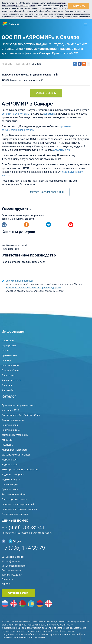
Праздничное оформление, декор (19, 405)
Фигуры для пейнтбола (14, 494)
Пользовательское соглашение (29, 637)
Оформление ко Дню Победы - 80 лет (21, 415)
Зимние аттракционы (13, 420)
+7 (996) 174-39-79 (23, 548)
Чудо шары (7, 445)
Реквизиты (7, 579)
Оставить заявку (46, 93)
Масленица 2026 (10, 410)
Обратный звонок (15, 557)
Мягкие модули (10, 484)
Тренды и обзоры (11, 370)
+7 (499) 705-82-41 (23, 527)
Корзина (6, 584)
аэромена (49, 114)
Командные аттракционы (15, 435)
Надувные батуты (11, 479)
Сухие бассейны (10, 489)
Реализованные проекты (15, 514)
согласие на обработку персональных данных (34, 4)
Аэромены (7, 440)
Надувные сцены (10, 465)
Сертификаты (9, 345)
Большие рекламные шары (16, 455)
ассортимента (62, 150)
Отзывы (6, 350)
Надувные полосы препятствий (18, 504)
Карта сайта (8, 390)
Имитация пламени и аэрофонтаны (20, 469)
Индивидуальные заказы (15, 450)
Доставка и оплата (16, 566)
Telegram (18, 541)
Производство (9, 355)
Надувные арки (10, 425)
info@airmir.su (13, 561)
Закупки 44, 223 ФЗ (12, 575)
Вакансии (7, 385)
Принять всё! (78, 6)
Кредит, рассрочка (11, 380)
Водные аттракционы (13, 474)
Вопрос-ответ (9, 375)
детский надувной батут (16, 114)
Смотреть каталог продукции (46, 192)
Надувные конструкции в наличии (19, 509)
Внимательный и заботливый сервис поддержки (33, 287)
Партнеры (7, 360)
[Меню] (85, 24)
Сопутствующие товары (14, 499)
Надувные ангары (11, 430)
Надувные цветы (10, 460)
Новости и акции (10, 365)
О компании (8, 341)
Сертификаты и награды (19, 281)
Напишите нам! (10, 249)
